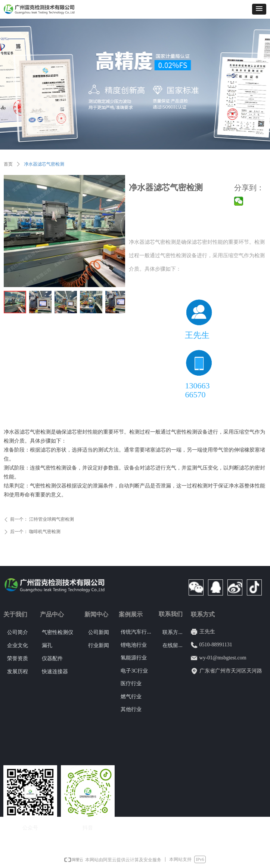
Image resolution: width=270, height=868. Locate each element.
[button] (259, 9)
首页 (8, 164)
